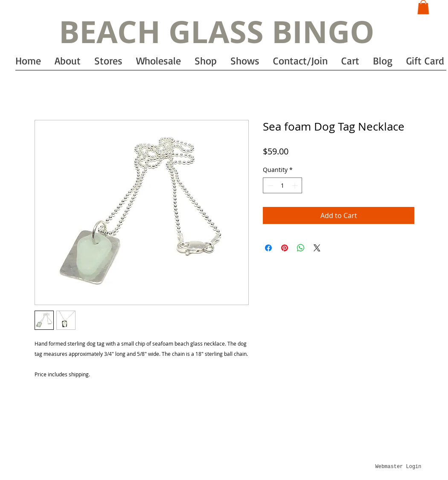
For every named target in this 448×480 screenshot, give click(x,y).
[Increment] (295, 185)
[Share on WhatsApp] (301, 248)
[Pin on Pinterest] (285, 248)
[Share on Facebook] (268, 248)
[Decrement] (269, 185)
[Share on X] (317, 248)
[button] (423, 7)
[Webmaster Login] (398, 467)
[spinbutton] (282, 185)
